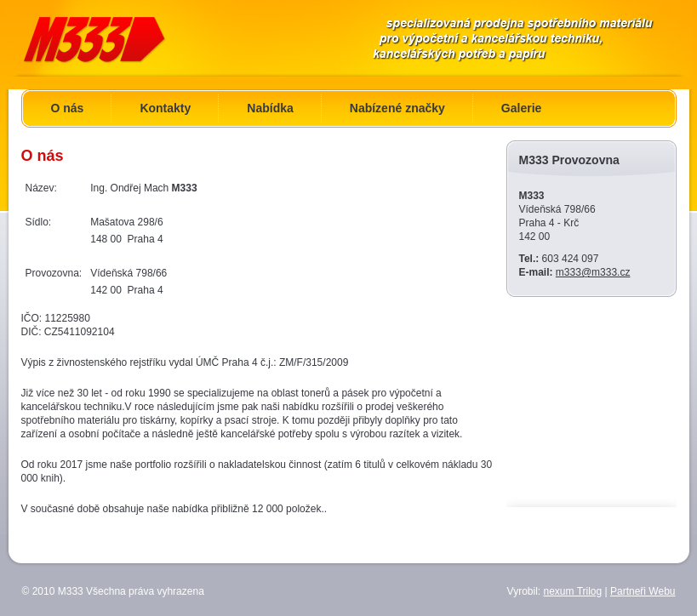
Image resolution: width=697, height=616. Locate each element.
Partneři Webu (643, 591)
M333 (114, 38)
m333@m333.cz (593, 272)
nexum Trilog (573, 591)
